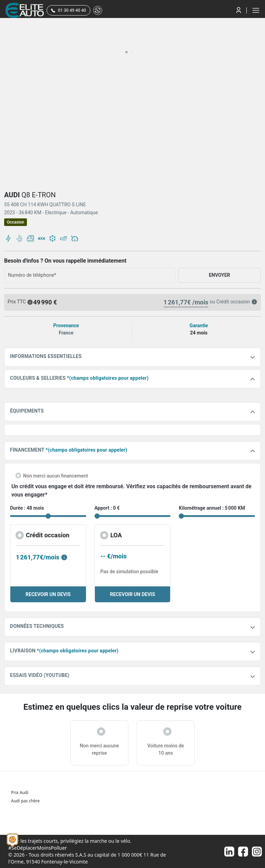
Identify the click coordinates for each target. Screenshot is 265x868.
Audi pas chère (25, 801)
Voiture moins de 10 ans (166, 749)
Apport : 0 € (107, 508)
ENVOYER (219, 275)
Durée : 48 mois (27, 508)
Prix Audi (20, 792)
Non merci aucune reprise (99, 749)
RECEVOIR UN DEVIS (48, 594)
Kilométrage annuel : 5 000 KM (212, 508)
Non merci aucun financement (56, 476)
